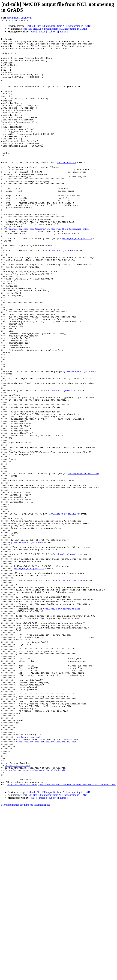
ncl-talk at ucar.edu (28, 877)
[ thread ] (42, 32)
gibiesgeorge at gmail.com (77, 279)
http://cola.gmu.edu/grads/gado (62, 723)
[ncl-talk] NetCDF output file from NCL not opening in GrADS (59, 26)
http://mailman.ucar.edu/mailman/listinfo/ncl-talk (46, 883)
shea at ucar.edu (67, 188)
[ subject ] (53, 32)
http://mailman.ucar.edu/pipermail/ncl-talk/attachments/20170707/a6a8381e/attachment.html (62, 934)
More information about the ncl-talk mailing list (25, 954)
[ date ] (33, 32)
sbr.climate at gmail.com (19, 18)
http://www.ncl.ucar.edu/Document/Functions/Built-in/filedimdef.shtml (47, 267)
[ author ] (63, 32)
